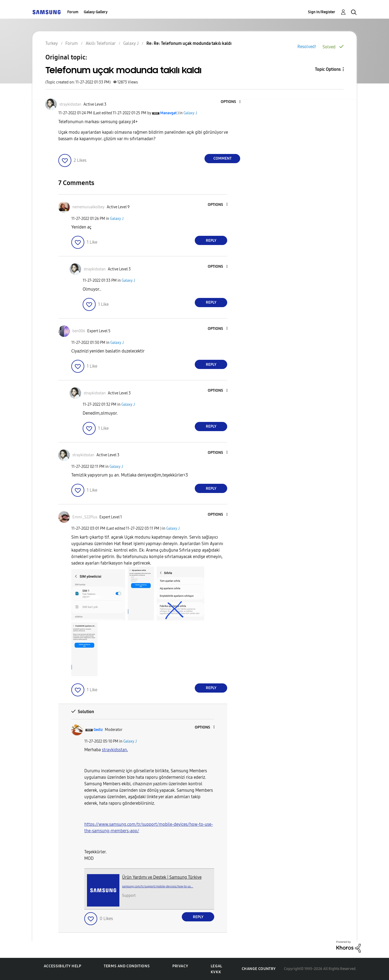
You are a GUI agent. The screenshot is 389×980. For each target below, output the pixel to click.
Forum (73, 12)
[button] (231, 102)
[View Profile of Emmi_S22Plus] (85, 517)
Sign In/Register (322, 12)
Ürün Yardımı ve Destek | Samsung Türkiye (162, 877)
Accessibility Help (63, 966)
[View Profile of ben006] (79, 331)
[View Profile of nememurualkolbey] (88, 207)
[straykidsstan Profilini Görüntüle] (114, 750)
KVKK (216, 972)
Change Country (259, 969)
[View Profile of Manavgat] (168, 113)
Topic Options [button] (328, 69)
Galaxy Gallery (96, 12)
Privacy (180, 966)
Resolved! (307, 47)
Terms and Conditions (127, 966)
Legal (217, 966)
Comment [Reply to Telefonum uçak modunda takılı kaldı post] (222, 158)
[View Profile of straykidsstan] (70, 104)
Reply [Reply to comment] (211, 241)
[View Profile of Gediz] (98, 730)
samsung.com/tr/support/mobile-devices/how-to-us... (158, 886)
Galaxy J (190, 113)
